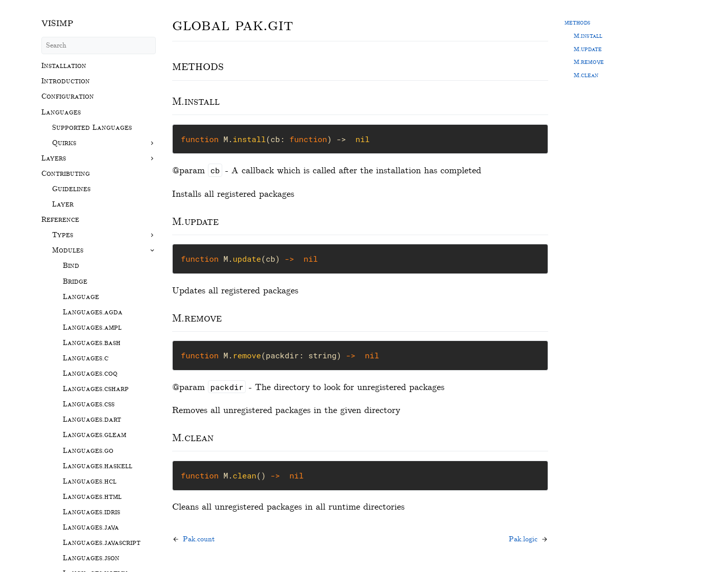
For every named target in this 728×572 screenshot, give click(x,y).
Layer (63, 204)
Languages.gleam (95, 435)
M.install (588, 36)
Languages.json (91, 558)
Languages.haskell (98, 466)
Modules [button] (68, 250)
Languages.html (92, 497)
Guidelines (71, 189)
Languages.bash (92, 343)
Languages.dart (92, 419)
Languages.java (91, 527)
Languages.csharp (96, 389)
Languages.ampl (92, 327)
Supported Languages (92, 128)
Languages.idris (91, 512)
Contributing (66, 174)
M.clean (586, 75)
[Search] (99, 45)
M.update (588, 49)
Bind (71, 266)
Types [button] (63, 235)
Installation (64, 66)
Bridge (75, 281)
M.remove (589, 62)
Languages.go (88, 451)
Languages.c (86, 358)
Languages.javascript (102, 543)
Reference (60, 220)
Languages (61, 112)
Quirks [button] (64, 143)
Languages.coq (90, 373)
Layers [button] (54, 158)
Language (81, 297)
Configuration (68, 96)
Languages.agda (93, 312)
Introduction (66, 81)
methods (578, 22)
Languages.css (89, 404)
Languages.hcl (90, 481)
